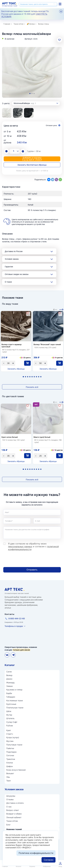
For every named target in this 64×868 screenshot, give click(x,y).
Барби (9, 693)
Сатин (9, 672)
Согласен (49, 860)
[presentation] (24, 559)
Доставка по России (14, 251)
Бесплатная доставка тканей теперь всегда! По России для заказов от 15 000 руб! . (25, 14)
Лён (8, 777)
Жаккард (10, 683)
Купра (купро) (13, 737)
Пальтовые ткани (14, 745)
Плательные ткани (15, 708)
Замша (9, 686)
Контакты (10, 614)
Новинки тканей (14, 829)
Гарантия (9, 267)
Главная (7, 24)
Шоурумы (11, 796)
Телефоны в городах (14, 626)
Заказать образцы (16, 369)
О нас (9, 807)
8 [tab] (39, 377)
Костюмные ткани (15, 700)
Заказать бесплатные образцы (32, 165)
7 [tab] (36, 377)
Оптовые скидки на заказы (17, 274)
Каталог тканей (60, 4)
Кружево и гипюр (14, 690)
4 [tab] (30, 377)
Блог (8, 825)
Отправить (32, 570)
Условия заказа (12, 259)
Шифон (10, 766)
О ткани (8, 282)
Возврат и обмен (14, 814)
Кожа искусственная (16, 770)
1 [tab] (30, 94)
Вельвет (10, 773)
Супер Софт (12, 722)
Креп (9, 730)
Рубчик (10, 726)
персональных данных (20, 546)
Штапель (10, 718)
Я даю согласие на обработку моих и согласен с (33, 546)
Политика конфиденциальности (36, 853)
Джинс (9, 679)
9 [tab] (41, 377)
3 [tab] (34, 94)
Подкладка (11, 752)
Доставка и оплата (15, 803)
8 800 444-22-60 (17, 618)
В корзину (27, 363)
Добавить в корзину (32, 159)
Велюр (32, 24)
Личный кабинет (14, 817)
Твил (8, 781)
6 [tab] (34, 377)
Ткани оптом (19, 24)
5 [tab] (32, 377)
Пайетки (10, 748)
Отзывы (10, 799)
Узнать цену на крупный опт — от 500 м (32, 171)
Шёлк (9, 711)
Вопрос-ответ (13, 810)
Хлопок (10, 763)
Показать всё (32, 387)
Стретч (10, 734)
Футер (9, 715)
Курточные (11, 704)
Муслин (10, 741)
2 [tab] (32, 94)
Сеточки (10, 755)
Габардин (11, 697)
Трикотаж (11, 759)
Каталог (10, 665)
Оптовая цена (53, 126)
